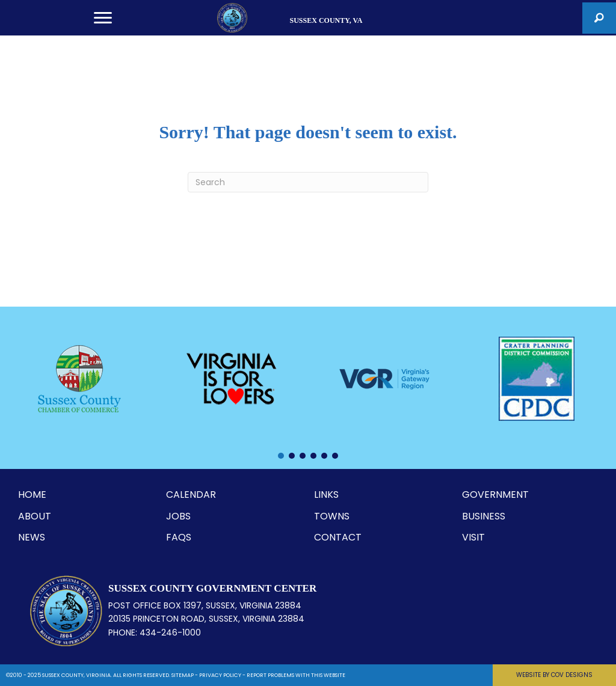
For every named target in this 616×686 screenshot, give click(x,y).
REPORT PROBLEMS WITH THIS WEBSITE (296, 675)
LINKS (326, 495)
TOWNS (332, 516)
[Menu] (103, 18)
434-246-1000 (170, 632)
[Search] (308, 182)
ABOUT (35, 516)
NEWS (32, 537)
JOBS (178, 516)
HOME (32, 495)
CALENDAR (191, 495)
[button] (599, 18)
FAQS (179, 537)
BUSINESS (484, 516)
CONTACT (338, 537)
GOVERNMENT (495, 495)
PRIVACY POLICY (220, 675)
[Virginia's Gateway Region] (384, 379)
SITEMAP (183, 675)
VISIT (473, 537)
